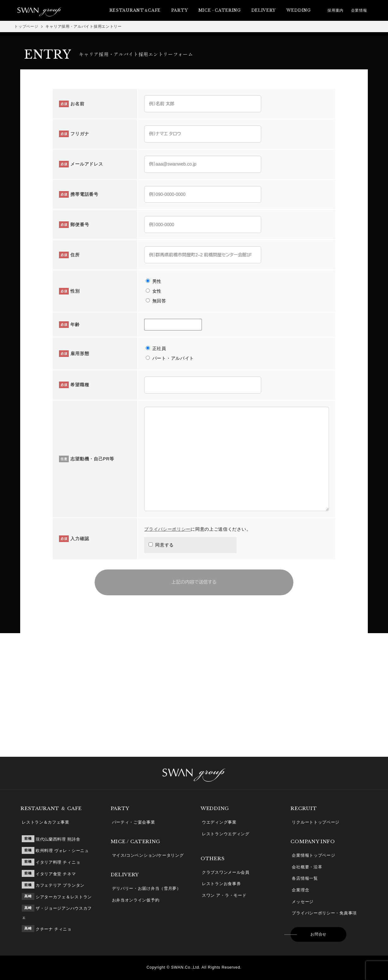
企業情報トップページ (313, 855)
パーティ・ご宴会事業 (134, 822)
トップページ (26, 26)
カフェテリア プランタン (60, 885)
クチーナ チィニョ (54, 929)
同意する (161, 545)
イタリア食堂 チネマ (56, 874)
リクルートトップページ (316, 822)
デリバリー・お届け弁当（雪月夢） (147, 888)
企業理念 (300, 890)
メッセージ (303, 902)
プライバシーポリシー (167, 529)
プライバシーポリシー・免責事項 (324, 913)
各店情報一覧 (305, 878)
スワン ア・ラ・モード (224, 895)
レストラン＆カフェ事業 (46, 822)
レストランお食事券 (221, 884)
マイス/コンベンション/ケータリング (148, 855)
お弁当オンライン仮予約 (136, 900)
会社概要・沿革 (307, 867)
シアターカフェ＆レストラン (64, 897)
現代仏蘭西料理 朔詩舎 (58, 839)
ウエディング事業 (219, 822)
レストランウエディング (226, 834)
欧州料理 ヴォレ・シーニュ (62, 851)
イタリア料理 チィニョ (58, 862)
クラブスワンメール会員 (226, 872)
